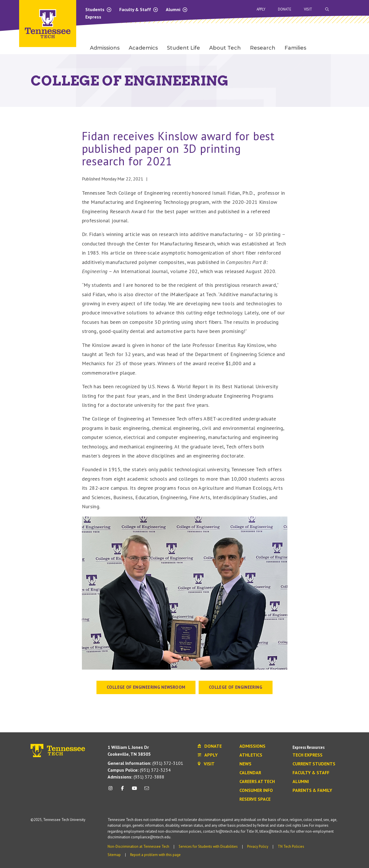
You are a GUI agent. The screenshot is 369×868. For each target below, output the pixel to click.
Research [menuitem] (263, 48)
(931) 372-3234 (139, 770)
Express (93, 17)
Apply (261, 9)
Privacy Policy (258, 846)
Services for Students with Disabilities (208, 846)
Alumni (177, 9)
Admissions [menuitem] (105, 48)
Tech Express (307, 755)
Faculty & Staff (139, 9)
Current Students (314, 764)
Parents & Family (312, 790)
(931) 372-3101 (145, 763)
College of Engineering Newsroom (146, 687)
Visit (308, 9)
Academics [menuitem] (143, 48)
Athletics (251, 755)
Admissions (252, 746)
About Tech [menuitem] (225, 48)
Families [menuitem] (295, 48)
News (245, 764)
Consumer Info (256, 790)
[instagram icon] (112, 790)
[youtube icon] (134, 790)
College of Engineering (236, 687)
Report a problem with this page (155, 855)
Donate (285, 9)
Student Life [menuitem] (184, 48)
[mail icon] (146, 790)
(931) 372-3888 (136, 777)
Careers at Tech (257, 782)
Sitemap (114, 855)
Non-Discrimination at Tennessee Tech (138, 846)
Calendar (250, 773)
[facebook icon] (122, 790)
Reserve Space (255, 799)
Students (99, 9)
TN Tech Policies (291, 846)
